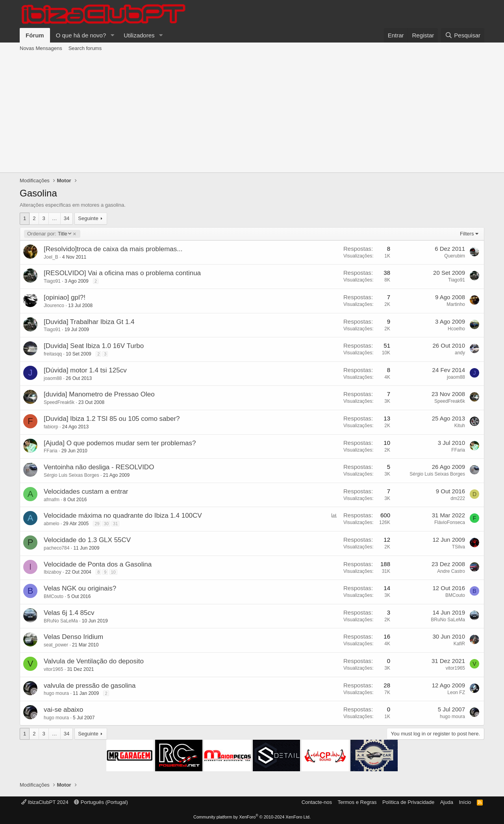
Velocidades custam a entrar (86, 492)
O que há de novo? (81, 35)
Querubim (455, 256)
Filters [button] (467, 234)
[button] (112, 35)
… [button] (55, 218)
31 (115, 524)
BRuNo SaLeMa (61, 621)
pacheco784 (57, 548)
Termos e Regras (357, 802)
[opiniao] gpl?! (65, 297)
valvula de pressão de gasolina (90, 686)
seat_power (56, 645)
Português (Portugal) (101, 802)
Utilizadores (139, 35)
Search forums (85, 48)
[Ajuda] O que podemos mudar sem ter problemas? (120, 443)
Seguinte (88, 218)
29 (97, 524)
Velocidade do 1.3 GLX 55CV (87, 540)
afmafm (52, 500)
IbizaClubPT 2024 (45, 802)
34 (67, 218)
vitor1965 (53, 669)
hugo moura (56, 693)
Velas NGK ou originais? (80, 588)
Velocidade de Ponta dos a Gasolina (98, 564)
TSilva (459, 547)
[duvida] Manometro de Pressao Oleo (99, 394)
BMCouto (54, 596)
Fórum (35, 35)
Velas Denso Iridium (73, 637)
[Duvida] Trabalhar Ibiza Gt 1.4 (89, 322)
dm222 (458, 498)
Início (465, 802)
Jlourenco (54, 306)
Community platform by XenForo (252, 817)
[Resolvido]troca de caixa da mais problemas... (113, 249)
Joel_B (51, 257)
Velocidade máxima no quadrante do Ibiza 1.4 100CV (123, 516)
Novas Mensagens (41, 48)
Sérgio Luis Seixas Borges (71, 475)
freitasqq (53, 354)
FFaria (51, 451)
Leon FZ (456, 693)
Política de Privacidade (408, 802)
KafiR (459, 644)
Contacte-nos (317, 802)
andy (460, 353)
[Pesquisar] (463, 35)
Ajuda (447, 802)
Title (49, 234)
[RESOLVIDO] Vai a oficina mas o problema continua (122, 273)
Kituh (460, 426)
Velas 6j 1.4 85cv (69, 613)
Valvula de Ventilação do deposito (94, 661)
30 (106, 524)
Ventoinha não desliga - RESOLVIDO (99, 467)
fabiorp (51, 427)
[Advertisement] (252, 113)
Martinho (456, 304)
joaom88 (53, 378)
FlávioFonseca (450, 522)
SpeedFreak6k (59, 402)
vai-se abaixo (63, 710)
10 (113, 572)
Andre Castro (451, 571)
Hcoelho (456, 329)
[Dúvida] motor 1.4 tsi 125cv (85, 370)
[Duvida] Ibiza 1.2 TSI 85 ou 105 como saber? (112, 419)
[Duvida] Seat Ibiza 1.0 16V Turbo (94, 346)
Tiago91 (52, 281)
